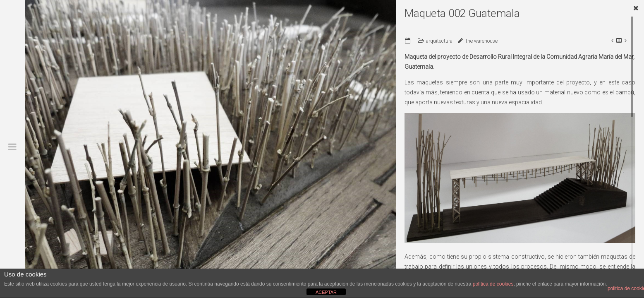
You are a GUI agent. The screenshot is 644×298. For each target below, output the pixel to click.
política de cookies (493, 284)
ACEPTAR (326, 292)
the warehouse (482, 41)
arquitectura (439, 41)
